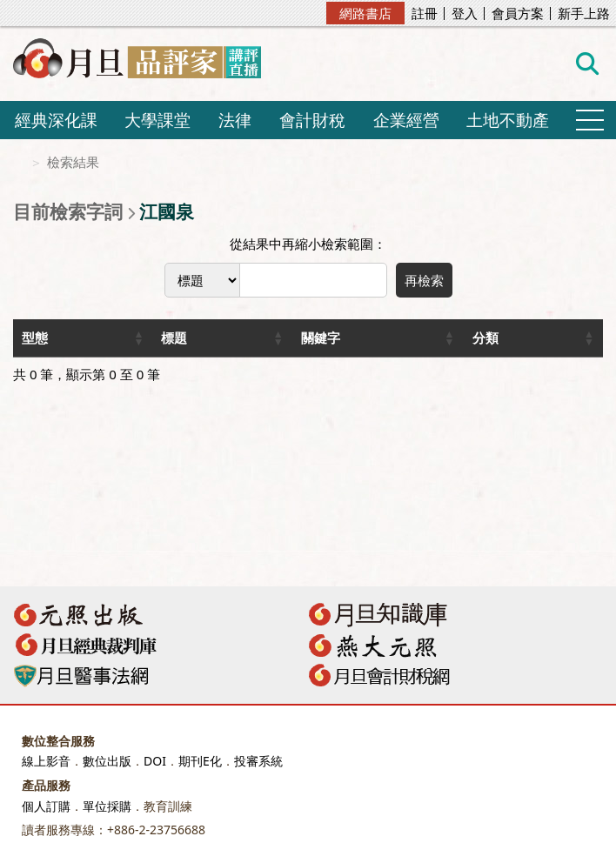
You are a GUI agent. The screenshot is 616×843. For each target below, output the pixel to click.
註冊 (425, 13)
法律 (235, 120)
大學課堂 (157, 120)
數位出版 (107, 761)
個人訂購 (46, 806)
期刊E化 (200, 761)
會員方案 (518, 13)
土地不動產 (508, 120)
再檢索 (424, 280)
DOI (155, 761)
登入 (465, 13)
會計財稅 (312, 120)
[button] (138, 338)
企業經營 (406, 120)
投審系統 (258, 761)
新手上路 (584, 13)
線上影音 (46, 761)
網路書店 (365, 13)
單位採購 (107, 806)
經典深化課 (56, 120)
